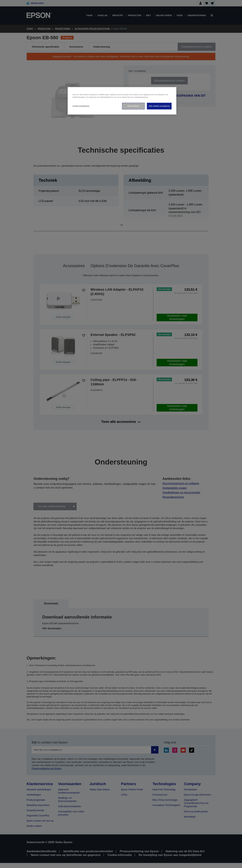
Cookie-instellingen (81, 106)
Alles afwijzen (133, 106)
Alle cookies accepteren (159, 106)
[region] (122, 101)
